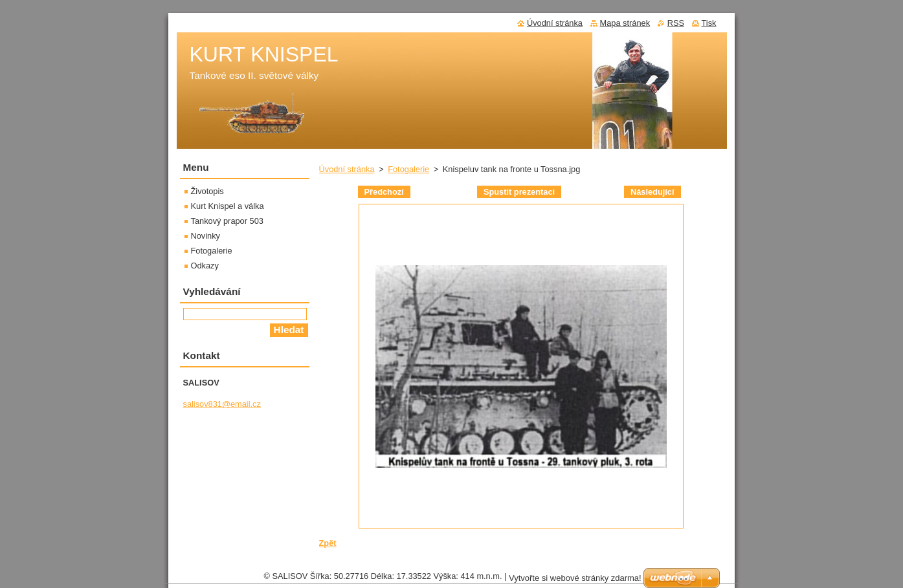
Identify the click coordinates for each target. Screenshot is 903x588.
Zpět (328, 543)
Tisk (709, 23)
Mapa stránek (625, 23)
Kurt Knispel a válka (228, 206)
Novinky (206, 236)
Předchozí (384, 192)
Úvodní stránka (347, 169)
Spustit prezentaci (519, 192)
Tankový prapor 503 (227, 221)
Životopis (207, 191)
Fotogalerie (408, 169)
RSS (676, 23)
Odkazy (205, 266)
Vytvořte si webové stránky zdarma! (575, 581)
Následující (652, 192)
